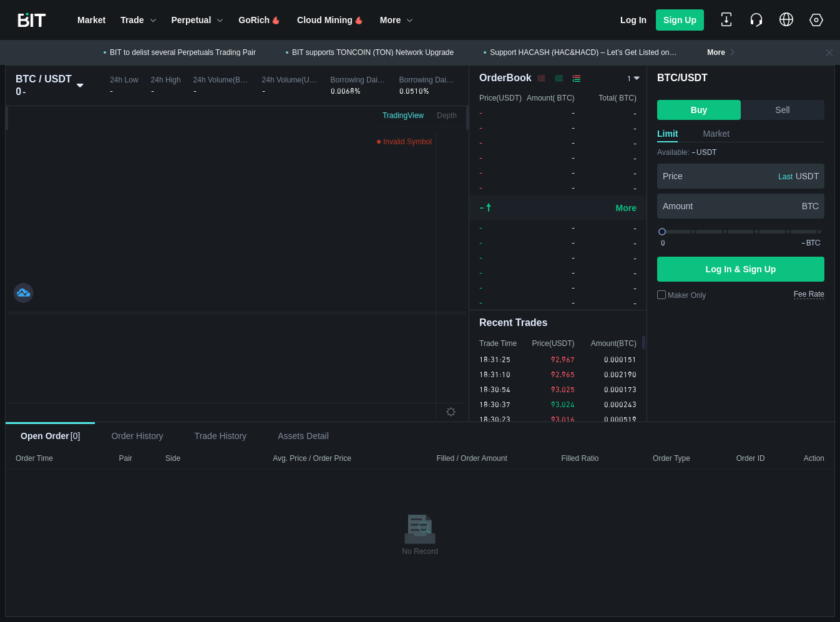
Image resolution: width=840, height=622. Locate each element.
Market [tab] (716, 134)
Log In (633, 20)
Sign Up (680, 20)
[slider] (741, 231)
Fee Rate (809, 294)
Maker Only (687, 295)
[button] (91, 20)
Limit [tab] (667, 134)
